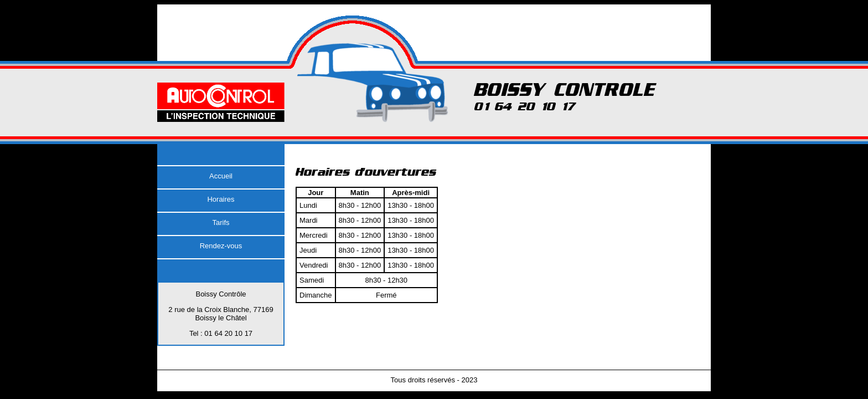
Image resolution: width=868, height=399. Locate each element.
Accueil (221, 176)
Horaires (221, 199)
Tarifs (221, 222)
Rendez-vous (221, 246)
